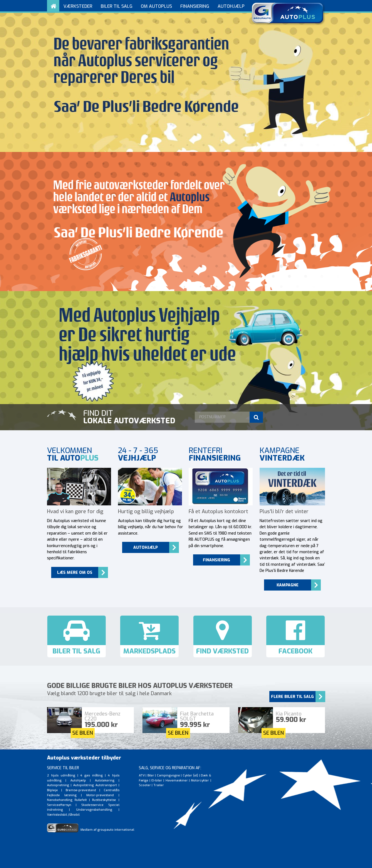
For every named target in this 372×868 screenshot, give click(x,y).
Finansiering (216, 560)
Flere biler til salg (292, 697)
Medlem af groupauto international (91, 830)
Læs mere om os (75, 573)
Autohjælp (146, 548)
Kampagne (288, 585)
